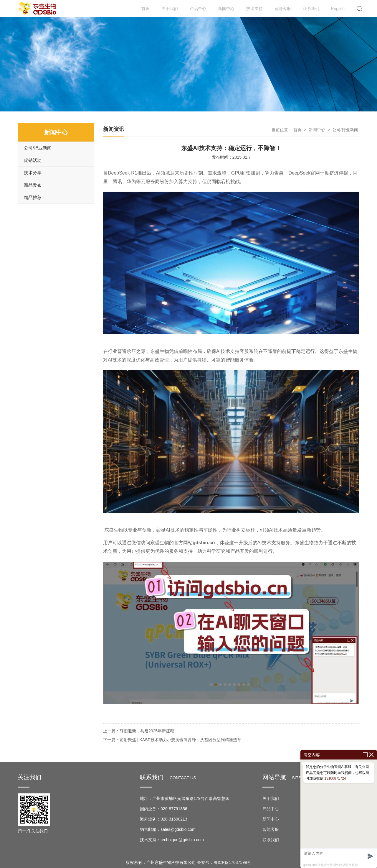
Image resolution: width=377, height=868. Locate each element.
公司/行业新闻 (38, 148)
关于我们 (170, 9)
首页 (145, 9)
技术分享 (33, 173)
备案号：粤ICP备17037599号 (224, 862)
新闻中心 (226, 9)
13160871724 (335, 778)
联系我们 (311, 9)
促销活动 (33, 160)
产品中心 (198, 9)
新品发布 (33, 185)
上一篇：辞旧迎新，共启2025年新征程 (139, 731)
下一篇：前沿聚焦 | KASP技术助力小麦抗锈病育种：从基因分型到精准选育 (172, 740)
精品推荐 (33, 197)
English (338, 9)
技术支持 (254, 9)
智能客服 (283, 9)
